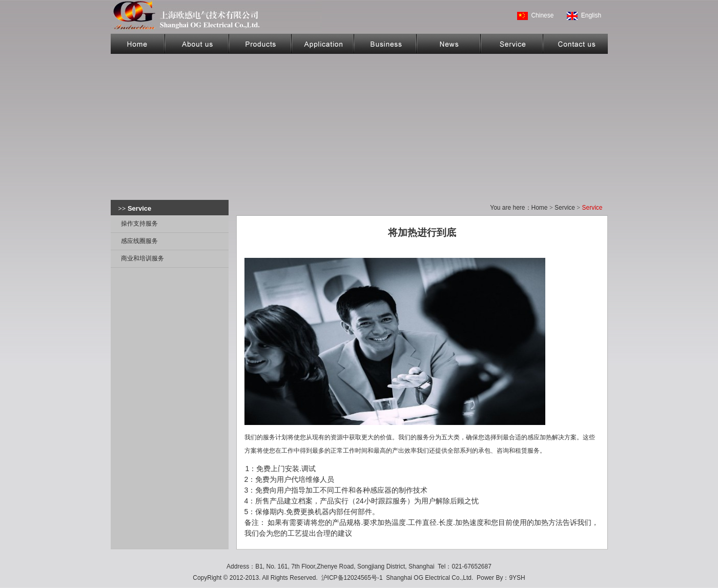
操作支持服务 (139, 224)
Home (540, 208)
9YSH (517, 578)
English (591, 15)
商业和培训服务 (142, 258)
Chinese (542, 15)
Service (565, 208)
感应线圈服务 (139, 241)
